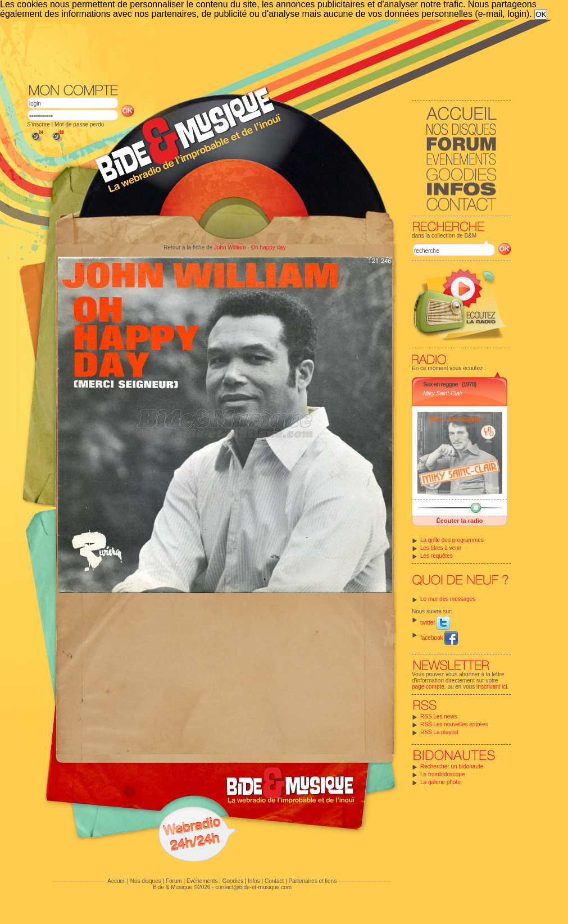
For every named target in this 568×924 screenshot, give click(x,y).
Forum (174, 881)
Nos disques (146, 881)
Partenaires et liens (313, 881)
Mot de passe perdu (79, 124)
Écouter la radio (459, 521)
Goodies (233, 881)
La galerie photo (440, 782)
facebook (439, 638)
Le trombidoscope (443, 774)
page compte (428, 687)
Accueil (116, 881)
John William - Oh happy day (250, 247)
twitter (435, 623)
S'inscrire (38, 124)
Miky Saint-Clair (443, 393)
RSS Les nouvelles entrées (454, 724)
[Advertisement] (269, 51)
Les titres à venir (441, 548)
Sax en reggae (440, 384)
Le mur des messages (448, 599)
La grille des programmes (452, 540)
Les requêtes (437, 556)
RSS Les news (439, 716)
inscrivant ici (492, 687)
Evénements (202, 881)
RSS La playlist (439, 732)
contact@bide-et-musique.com (253, 887)
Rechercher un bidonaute (452, 766)
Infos (254, 881)
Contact (274, 881)
